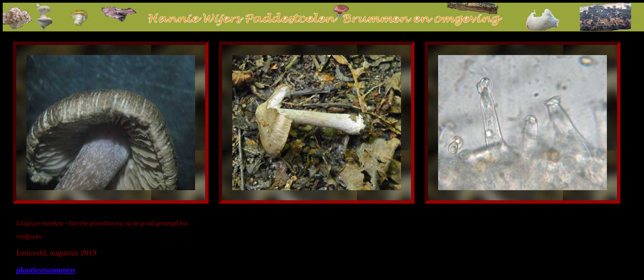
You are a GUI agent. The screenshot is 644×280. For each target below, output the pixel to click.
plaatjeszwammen (46, 270)
